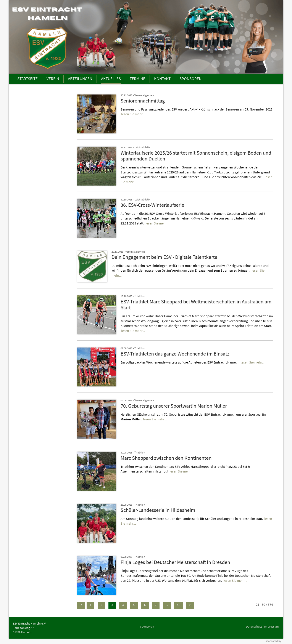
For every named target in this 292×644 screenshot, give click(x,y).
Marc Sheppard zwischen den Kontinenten (166, 458)
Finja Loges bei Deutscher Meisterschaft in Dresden (175, 562)
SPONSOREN (190, 78)
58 (179, 605)
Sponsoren (147, 626)
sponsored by (273, 641)
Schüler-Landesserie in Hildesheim (158, 510)
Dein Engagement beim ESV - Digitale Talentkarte (164, 257)
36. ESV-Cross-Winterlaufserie (152, 205)
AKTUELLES (111, 78)
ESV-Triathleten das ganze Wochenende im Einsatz (175, 354)
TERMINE (137, 78)
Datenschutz (254, 626)
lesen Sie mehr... (133, 114)
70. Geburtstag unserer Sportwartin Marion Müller (174, 406)
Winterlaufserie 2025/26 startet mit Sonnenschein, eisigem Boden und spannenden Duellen (196, 156)
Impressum (271, 626)
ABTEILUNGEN (80, 78)
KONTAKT (162, 78)
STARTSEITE (27, 78)
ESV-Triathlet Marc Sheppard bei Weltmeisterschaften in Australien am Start (196, 305)
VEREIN (53, 78)
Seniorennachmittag (143, 101)
